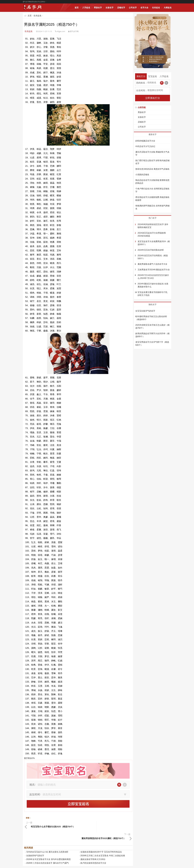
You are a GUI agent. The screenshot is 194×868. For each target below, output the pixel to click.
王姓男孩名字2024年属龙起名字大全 (154, 270)
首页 (77, 8)
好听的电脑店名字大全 (145, 141)
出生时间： (142, 90)
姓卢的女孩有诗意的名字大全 (93, 851)
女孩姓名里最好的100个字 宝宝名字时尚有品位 (101, 840)
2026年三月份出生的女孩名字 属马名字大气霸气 (48, 851)
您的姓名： (142, 83)
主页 (30, 16)
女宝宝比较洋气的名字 (145, 311)
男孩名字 (98, 8)
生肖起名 (156, 8)
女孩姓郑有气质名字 (35, 843)
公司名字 (133, 8)
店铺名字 (121, 8)
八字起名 (86, 8)
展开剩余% (29, 758)
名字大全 (144, 8)
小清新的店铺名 (142, 175)
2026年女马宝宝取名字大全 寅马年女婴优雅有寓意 (48, 847)
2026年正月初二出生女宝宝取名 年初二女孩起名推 (103, 843)
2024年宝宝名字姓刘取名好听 (151, 250)
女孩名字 (109, 8)
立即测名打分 (153, 98)
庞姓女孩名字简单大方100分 (93, 847)
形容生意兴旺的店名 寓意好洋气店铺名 (152, 169)
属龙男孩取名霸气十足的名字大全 (152, 264)
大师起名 (168, 8)
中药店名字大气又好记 (145, 146)
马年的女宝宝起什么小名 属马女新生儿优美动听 (47, 840)
